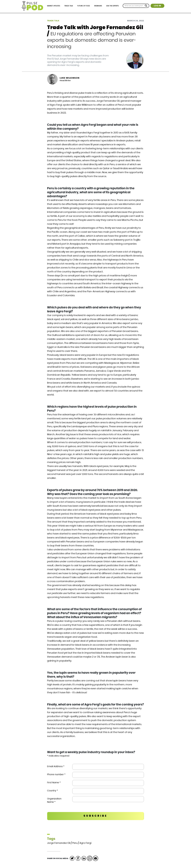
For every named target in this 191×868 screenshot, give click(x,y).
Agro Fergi (85, 843)
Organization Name (54, 800)
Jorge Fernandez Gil (59, 843)
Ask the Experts (112, 6)
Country (52, 791)
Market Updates (54, 6)
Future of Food (84, 6)
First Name (54, 783)
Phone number (56, 774)
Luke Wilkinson (70, 78)
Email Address (56, 766)
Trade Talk (69, 6)
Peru (75, 843)
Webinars (98, 6)
